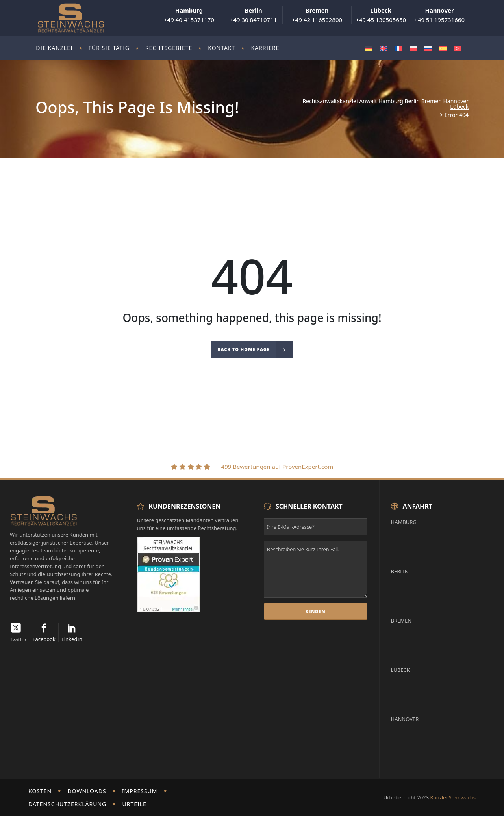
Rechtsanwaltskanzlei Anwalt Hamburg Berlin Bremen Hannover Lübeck (385, 104)
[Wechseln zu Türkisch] (458, 48)
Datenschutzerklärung (67, 804)
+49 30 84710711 (253, 15)
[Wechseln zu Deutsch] (368, 48)
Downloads (87, 791)
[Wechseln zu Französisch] (398, 48)
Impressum (140, 791)
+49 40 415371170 (189, 15)
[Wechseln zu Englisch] (383, 48)
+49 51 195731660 (439, 15)
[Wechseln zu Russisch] (428, 48)
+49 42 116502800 (317, 15)
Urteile (134, 804)
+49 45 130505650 (381, 15)
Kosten (40, 791)
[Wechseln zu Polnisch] (413, 48)
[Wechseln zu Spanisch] (443, 48)
